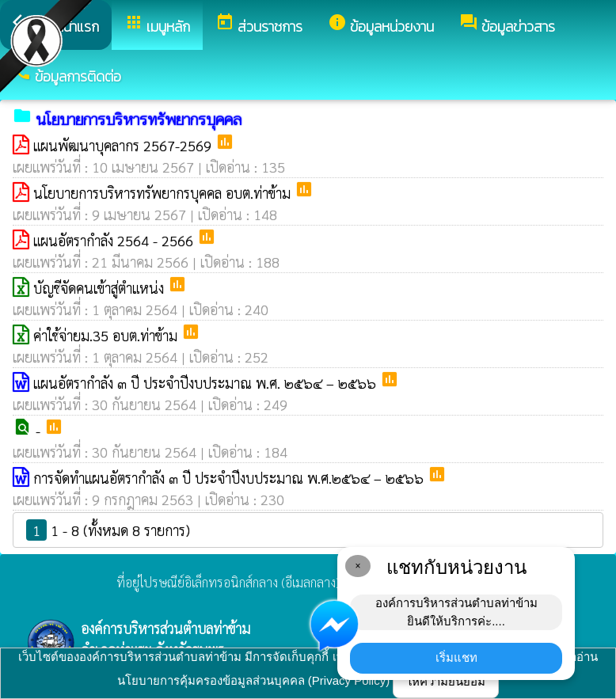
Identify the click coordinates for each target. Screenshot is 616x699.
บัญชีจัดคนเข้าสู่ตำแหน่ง (101, 288)
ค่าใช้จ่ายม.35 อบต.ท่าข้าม (107, 335)
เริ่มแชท (456, 657)
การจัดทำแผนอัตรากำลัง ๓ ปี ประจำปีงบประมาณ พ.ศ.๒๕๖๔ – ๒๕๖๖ (230, 478)
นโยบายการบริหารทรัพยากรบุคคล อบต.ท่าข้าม (164, 193)
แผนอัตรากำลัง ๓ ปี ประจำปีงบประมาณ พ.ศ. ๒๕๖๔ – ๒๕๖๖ (207, 383)
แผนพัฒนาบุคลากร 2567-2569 (124, 145)
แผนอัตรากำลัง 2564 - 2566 (115, 240)
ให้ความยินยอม (446, 681)
